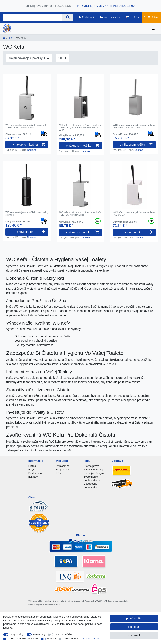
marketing (39, 634)
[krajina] (127, 17)
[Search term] (33, 17)
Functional (72, 638)
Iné (11, 38)
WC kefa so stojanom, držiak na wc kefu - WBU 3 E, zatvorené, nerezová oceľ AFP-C (80, 128)
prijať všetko (134, 618)
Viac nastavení (90, 638)
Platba (32, 466)
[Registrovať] (86, 17)
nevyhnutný (17, 634)
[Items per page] (62, 58)
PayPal (51, 638)
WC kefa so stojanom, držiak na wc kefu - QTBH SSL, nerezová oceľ (26, 126)
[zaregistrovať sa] (110, 17)
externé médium (64, 634)
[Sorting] (29, 58)
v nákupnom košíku (29, 144)
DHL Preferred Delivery (24, 638)
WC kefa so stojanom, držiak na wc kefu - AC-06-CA (134, 214)
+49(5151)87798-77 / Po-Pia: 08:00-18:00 (106, 6)
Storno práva (91, 466)
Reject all (134, 627)
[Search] (68, 17)
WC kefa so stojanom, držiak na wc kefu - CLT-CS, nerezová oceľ (80, 214)
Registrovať (63, 469)
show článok (31, 232)
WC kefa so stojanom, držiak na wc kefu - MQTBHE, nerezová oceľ (134, 126)
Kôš (58, 473)
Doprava (31, 150)
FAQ (31, 469)
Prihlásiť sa (63, 466)
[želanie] (136, 17)
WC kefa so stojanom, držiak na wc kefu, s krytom (27, 214)
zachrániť (134, 635)
